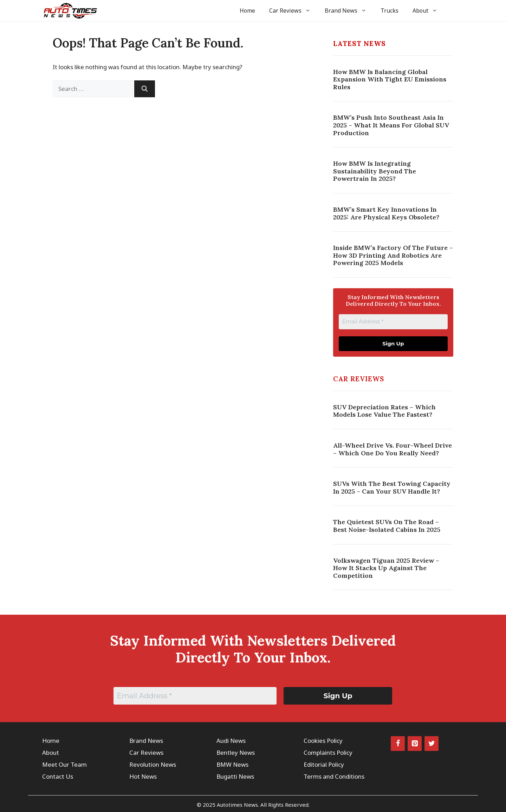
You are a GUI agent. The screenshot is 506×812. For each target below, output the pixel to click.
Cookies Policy (323, 741)
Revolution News (153, 764)
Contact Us (58, 776)
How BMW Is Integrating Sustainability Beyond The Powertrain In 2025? (375, 171)
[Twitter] (432, 744)
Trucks (390, 11)
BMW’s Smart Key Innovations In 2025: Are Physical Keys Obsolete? (386, 213)
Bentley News (236, 752)
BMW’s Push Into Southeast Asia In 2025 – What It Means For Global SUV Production (391, 125)
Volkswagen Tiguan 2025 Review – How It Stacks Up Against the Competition (386, 568)
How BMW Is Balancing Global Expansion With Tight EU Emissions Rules (390, 79)
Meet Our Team (64, 764)
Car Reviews (293, 11)
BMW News (232, 764)
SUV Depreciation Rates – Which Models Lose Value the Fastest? (384, 411)
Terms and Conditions (334, 776)
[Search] (145, 89)
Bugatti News (235, 776)
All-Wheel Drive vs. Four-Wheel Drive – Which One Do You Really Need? (393, 449)
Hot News (143, 776)
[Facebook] (398, 744)
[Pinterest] (415, 744)
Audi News (231, 741)
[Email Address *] (393, 322)
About (429, 11)
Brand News (349, 11)
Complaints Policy (328, 752)
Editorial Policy (324, 764)
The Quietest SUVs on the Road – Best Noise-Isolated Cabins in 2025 (387, 526)
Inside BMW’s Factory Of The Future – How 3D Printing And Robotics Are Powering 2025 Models (393, 255)
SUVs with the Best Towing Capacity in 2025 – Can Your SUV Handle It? (392, 487)
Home (247, 11)
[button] (454, 11)
